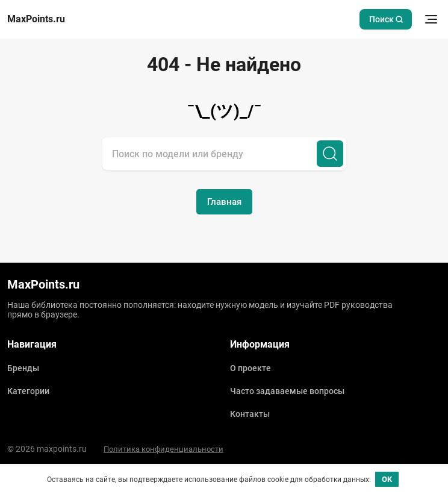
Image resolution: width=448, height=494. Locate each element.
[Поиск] (330, 154)
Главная (224, 202)
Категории (28, 391)
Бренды (23, 368)
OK (387, 479)
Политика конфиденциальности (163, 449)
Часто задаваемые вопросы (287, 391)
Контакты (250, 414)
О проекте (250, 368)
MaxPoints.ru (36, 19)
